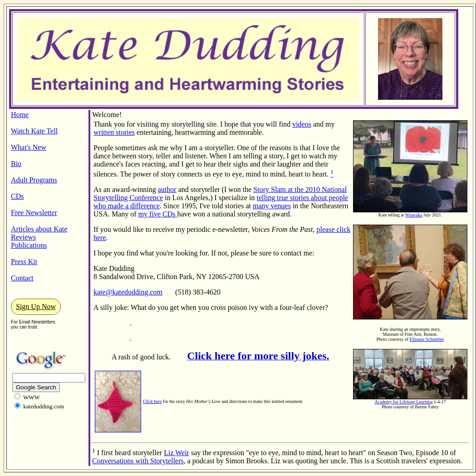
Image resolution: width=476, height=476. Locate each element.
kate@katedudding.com (128, 292)
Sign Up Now (36, 307)
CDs (17, 196)
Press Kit (24, 262)
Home (20, 115)
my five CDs (158, 214)
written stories (114, 132)
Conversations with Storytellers (138, 461)
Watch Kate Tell (34, 131)
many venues (272, 206)
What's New (29, 147)
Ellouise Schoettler (427, 339)
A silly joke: (112, 307)
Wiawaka (414, 215)
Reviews (23, 237)
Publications (29, 245)
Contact (22, 278)
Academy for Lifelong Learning (403, 402)
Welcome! (107, 115)
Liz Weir (177, 453)
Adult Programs (34, 180)
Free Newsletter (34, 213)
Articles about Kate (39, 229)
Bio (16, 164)
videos (302, 124)
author (167, 189)
